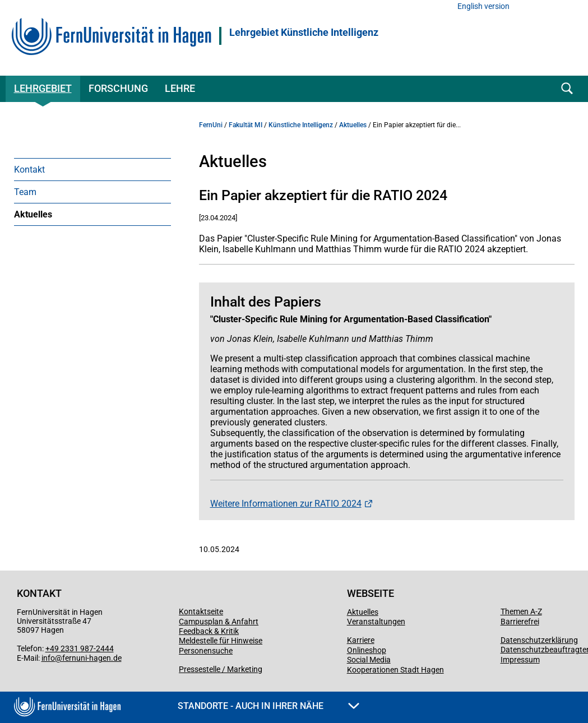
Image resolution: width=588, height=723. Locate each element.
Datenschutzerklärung (539, 640)
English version (483, 6)
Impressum (520, 660)
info (48, 658)
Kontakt (29, 170)
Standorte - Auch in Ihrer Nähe (268, 706)
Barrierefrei (520, 622)
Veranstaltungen (376, 622)
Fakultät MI (246, 125)
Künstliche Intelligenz (301, 125)
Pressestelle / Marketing (221, 669)
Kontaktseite (201, 611)
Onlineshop (367, 650)
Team (25, 192)
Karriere (361, 640)
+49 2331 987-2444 (80, 648)
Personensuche (206, 651)
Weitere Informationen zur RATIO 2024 (286, 504)
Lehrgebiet (43, 88)
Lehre (180, 88)
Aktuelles (33, 214)
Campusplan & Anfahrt (219, 622)
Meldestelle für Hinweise (221, 641)
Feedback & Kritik (209, 631)
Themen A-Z (521, 611)
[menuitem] (92, 169)
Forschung (118, 88)
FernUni (211, 125)
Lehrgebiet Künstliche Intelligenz (304, 33)
